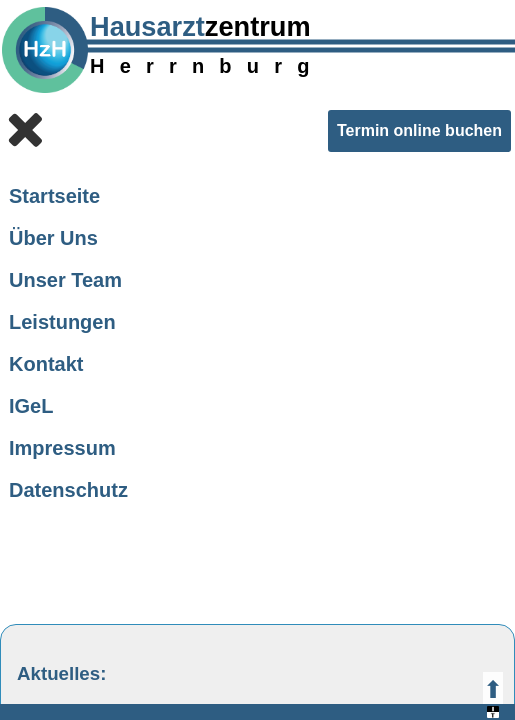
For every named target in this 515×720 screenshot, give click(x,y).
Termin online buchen (419, 130)
